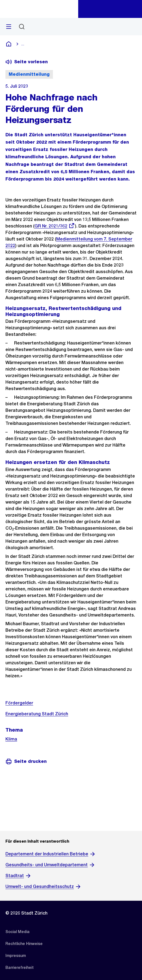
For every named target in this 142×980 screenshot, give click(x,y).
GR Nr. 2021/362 (55, 226)
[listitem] (18, 932)
